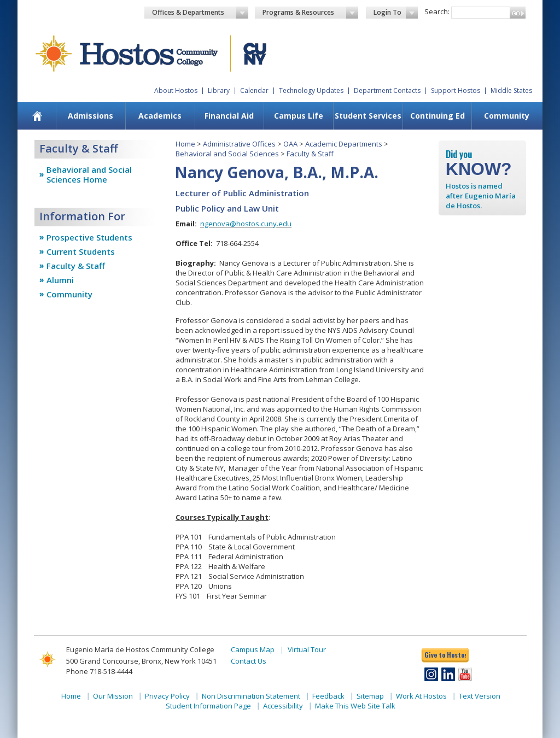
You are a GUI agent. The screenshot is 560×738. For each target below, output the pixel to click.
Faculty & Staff (76, 266)
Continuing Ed (437, 116)
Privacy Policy (167, 696)
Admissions (91, 116)
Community (507, 116)
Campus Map (253, 649)
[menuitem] (37, 116)
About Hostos (176, 90)
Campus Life (299, 116)
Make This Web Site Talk (355, 706)
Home (185, 144)
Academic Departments (344, 144)
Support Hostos (456, 90)
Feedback (328, 696)
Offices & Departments (200, 13)
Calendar (254, 90)
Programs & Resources (311, 13)
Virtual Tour (307, 649)
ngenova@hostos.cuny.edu (246, 224)
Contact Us (249, 661)
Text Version (480, 696)
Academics (160, 116)
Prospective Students (89, 237)
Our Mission (113, 696)
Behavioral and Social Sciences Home (89, 174)
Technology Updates (311, 90)
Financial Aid (229, 116)
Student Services (368, 116)
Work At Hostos (421, 696)
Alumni (60, 280)
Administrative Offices (239, 144)
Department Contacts (387, 90)
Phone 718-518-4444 (99, 671)
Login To (396, 13)
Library (219, 90)
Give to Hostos (445, 655)
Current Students (81, 251)
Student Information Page (208, 706)
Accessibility (283, 706)
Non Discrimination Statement (251, 696)
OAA (290, 144)
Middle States (511, 90)
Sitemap (370, 696)
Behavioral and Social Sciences (227, 154)
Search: (437, 11)
